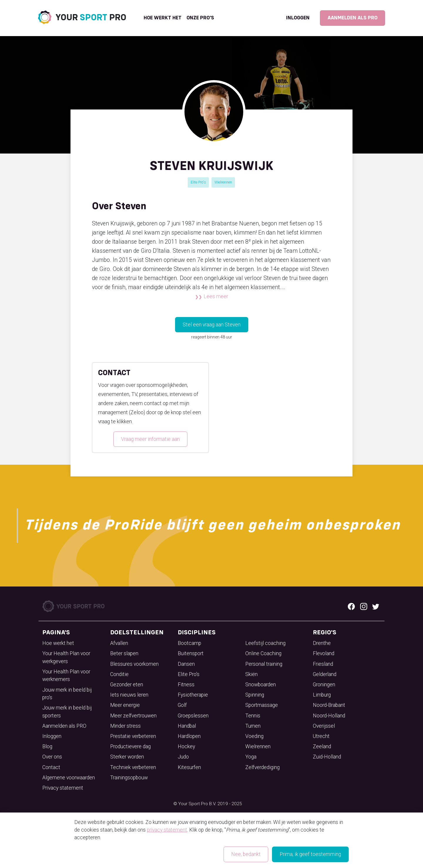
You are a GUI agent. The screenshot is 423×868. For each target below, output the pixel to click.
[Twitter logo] (376, 606)
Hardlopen (189, 736)
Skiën (251, 674)
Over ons (52, 757)
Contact (51, 767)
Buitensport (191, 653)
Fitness (186, 685)
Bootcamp (189, 643)
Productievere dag (130, 746)
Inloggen (298, 18)
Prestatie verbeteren (133, 736)
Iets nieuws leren (129, 695)
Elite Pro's (198, 182)
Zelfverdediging (262, 767)
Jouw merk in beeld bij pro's (67, 694)
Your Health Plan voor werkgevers (66, 657)
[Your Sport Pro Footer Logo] (74, 606)
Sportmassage (262, 705)
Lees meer (216, 296)
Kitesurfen (189, 767)
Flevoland (324, 653)
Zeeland (322, 746)
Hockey (186, 746)
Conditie (119, 674)
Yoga (251, 757)
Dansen (186, 664)
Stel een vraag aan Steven (212, 325)
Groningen (324, 685)
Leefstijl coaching (265, 643)
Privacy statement (63, 788)
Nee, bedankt (246, 854)
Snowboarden (261, 685)
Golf (182, 705)
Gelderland (325, 674)
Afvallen (119, 643)
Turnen (253, 726)
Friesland (323, 664)
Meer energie (125, 705)
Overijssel (324, 726)
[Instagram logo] (364, 606)
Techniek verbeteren (133, 767)
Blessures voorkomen (134, 664)
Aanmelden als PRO (352, 18)
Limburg (322, 695)
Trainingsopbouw (129, 778)
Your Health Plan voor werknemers (66, 675)
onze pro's (200, 18)
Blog (47, 746)
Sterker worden (127, 757)
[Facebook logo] (351, 606)
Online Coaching (263, 653)
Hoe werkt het (163, 18)
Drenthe (322, 643)
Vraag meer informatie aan (150, 439)
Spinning (255, 695)
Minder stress (125, 726)
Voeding (254, 736)
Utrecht (321, 736)
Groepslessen (193, 716)
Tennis (253, 716)
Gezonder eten (127, 685)
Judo (183, 757)
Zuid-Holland (327, 757)
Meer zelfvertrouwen (133, 716)
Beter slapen (124, 653)
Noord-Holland (329, 716)
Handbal (187, 726)
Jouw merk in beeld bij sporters (67, 712)
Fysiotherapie (193, 695)
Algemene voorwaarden (69, 778)
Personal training (264, 664)
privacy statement (167, 830)
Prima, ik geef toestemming (310, 854)
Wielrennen (223, 182)
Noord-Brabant (329, 705)
